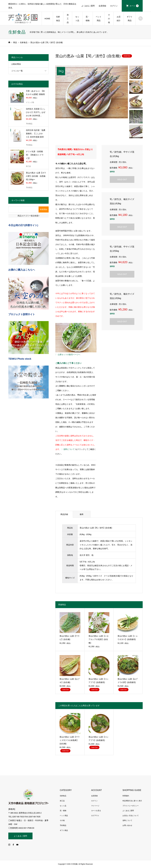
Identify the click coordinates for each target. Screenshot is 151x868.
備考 (82, 514)
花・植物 (88, 19)
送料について (127, 820)
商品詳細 (64, 514)
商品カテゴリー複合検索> (28, 216)
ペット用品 (99, 19)
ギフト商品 (130, 19)
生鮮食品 (58, 19)
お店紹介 (119, 19)
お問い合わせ (127, 825)
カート (134, 6)
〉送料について (68, 449)
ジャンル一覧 (17, 71)
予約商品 (63, 825)
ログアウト (95, 816)
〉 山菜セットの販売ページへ (68, 355)
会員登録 (102, 6)
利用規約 (126, 796)
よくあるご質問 (88, 6)
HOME (47, 19)
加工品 (68, 19)
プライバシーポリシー (131, 806)
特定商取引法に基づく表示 (132, 801)
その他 (109, 19)
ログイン (114, 6)
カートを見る (96, 811)
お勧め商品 (16, 64)
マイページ (95, 806)
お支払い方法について (131, 816)
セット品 (77, 19)
